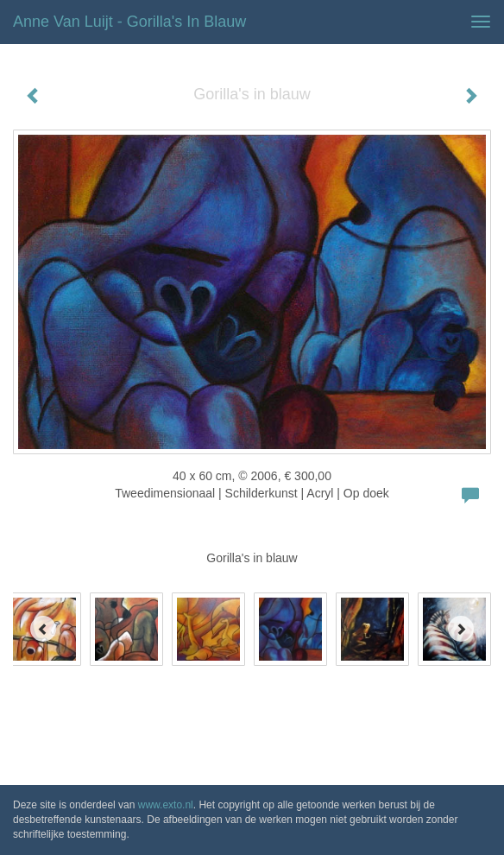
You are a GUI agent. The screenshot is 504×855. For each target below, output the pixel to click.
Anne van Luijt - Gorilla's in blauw (129, 22)
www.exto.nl (166, 805)
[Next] (461, 629)
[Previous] (43, 629)
